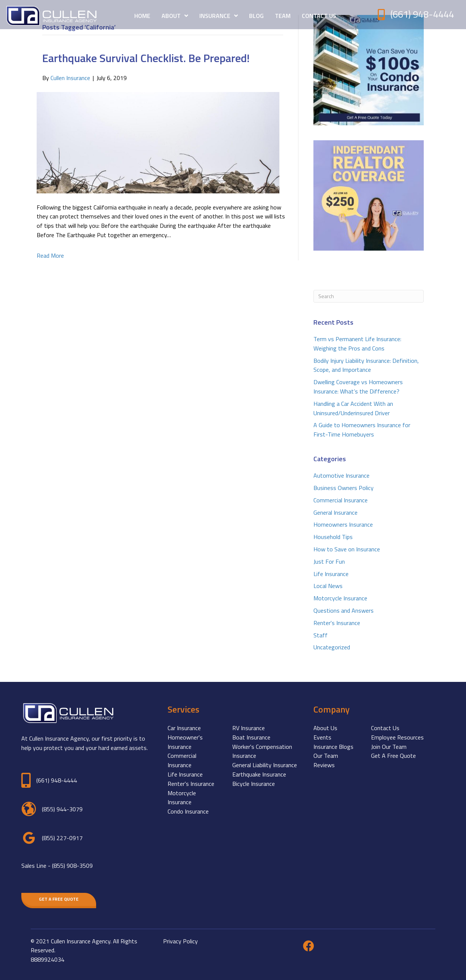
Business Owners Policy (344, 488)
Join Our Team (389, 747)
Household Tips (333, 537)
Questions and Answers (344, 610)
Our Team (326, 756)
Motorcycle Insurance (340, 598)
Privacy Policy (180, 941)
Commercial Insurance (341, 500)
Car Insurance (184, 728)
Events (322, 737)
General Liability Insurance (265, 765)
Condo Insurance (188, 811)
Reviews (324, 765)
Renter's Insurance (337, 623)
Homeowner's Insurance (185, 742)
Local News (328, 586)
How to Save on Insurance (347, 549)
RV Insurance (249, 728)
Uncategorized (332, 647)
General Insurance (335, 512)
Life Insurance (331, 574)
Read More (50, 255)
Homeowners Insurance (343, 524)
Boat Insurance (251, 737)
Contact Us (385, 728)
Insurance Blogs (333, 747)
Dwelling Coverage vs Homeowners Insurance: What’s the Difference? (358, 387)
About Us (325, 728)
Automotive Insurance (341, 475)
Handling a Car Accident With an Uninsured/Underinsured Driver (353, 408)
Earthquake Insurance (259, 774)
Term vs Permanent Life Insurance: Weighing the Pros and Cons (357, 344)
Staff (321, 635)
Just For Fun (329, 561)
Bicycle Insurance (254, 784)
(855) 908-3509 (72, 866)
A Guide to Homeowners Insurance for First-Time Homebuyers (362, 430)
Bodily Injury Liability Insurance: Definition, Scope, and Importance (366, 365)
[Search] (369, 296)
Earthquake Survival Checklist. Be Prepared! (146, 58)
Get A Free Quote (393, 756)
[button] (59, 899)
